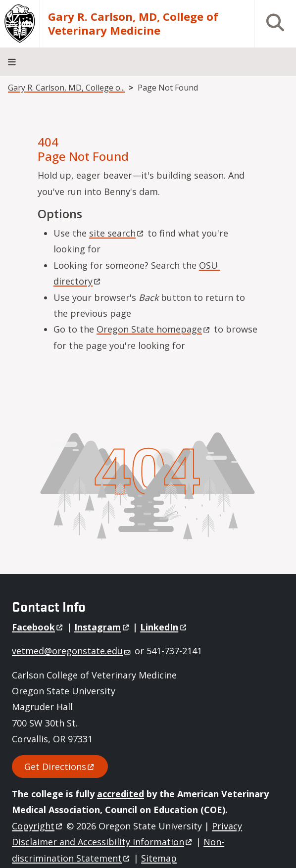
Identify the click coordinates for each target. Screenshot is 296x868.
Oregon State (154, 329)
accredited (121, 794)
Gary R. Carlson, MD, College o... (66, 88)
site (117, 233)
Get (60, 767)
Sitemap (159, 858)
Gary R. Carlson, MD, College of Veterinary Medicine (133, 24)
